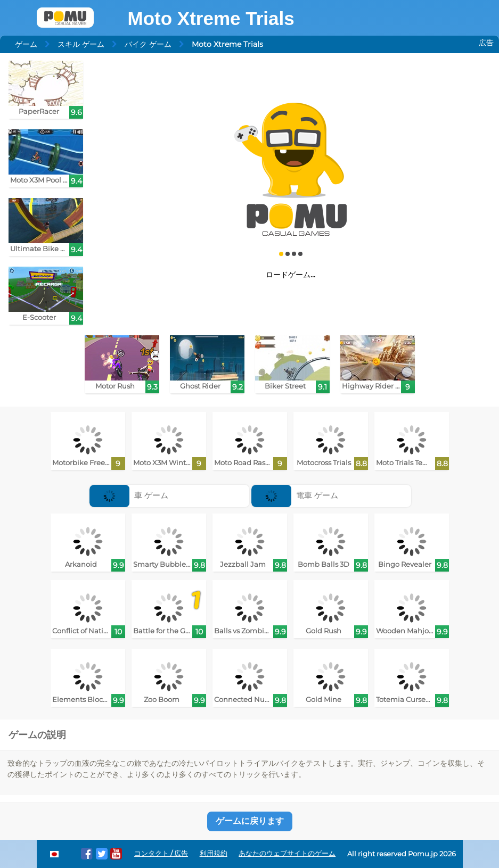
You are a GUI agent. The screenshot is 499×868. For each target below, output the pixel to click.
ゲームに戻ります (250, 821)
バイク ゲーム (148, 44)
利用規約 (214, 853)
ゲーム (26, 44)
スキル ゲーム (81, 44)
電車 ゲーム (295, 495)
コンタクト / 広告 (161, 853)
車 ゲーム (129, 495)
